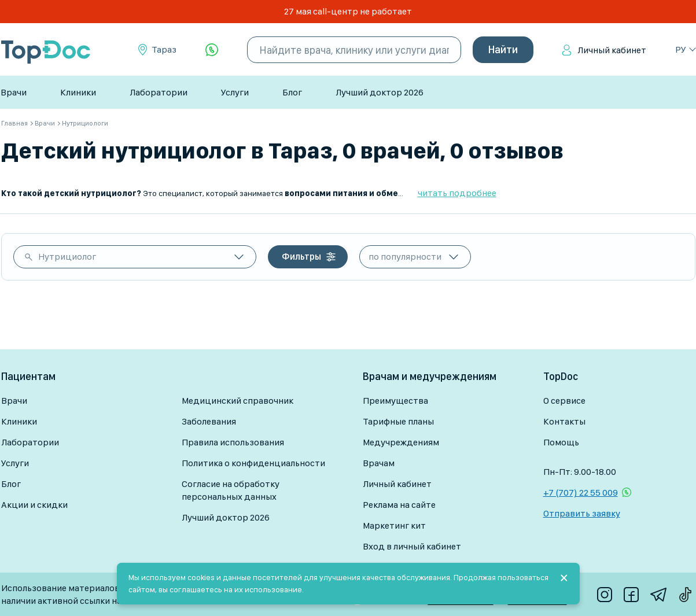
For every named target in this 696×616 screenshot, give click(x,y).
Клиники (78, 92)
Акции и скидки (34, 505)
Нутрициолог (67, 257)
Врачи (14, 92)
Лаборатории (159, 92)
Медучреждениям (401, 442)
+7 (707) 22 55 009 (581, 493)
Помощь (561, 442)
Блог (292, 92)
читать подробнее (457, 193)
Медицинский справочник (237, 401)
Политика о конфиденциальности (253, 463)
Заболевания (209, 421)
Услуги (235, 92)
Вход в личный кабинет (412, 546)
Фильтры (301, 257)
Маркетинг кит (394, 525)
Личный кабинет (612, 50)
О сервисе (564, 401)
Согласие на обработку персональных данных (231, 490)
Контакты (564, 421)
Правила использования (233, 442)
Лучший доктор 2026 (380, 92)
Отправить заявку (582, 513)
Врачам (379, 463)
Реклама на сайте (399, 505)
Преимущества (395, 401)
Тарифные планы (398, 421)
